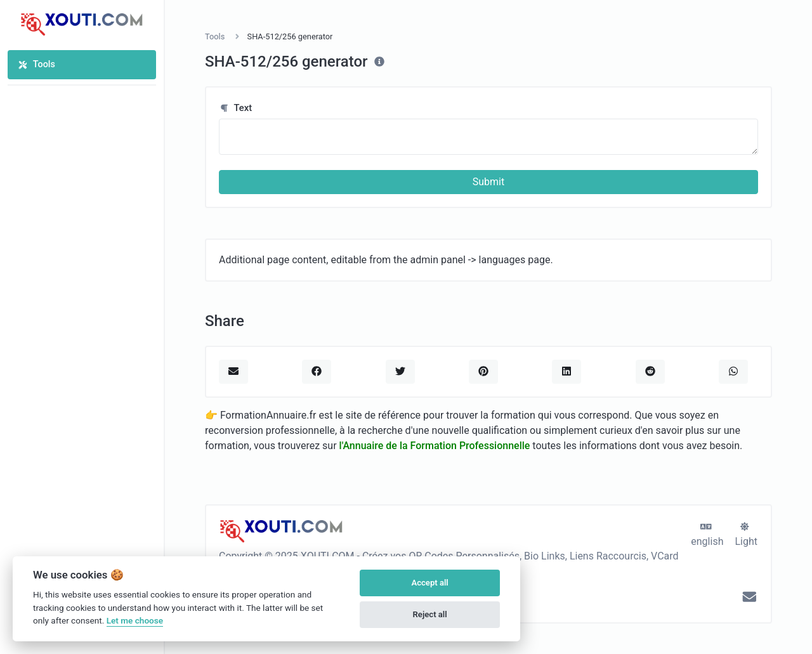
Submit (488, 182)
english (707, 535)
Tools (36, 64)
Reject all (430, 614)
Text (235, 108)
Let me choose (135, 620)
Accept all (429, 583)
